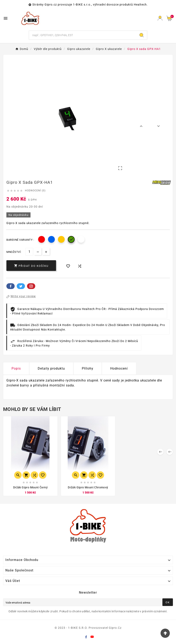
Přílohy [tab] (88, 368)
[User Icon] (160, 18)
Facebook (11, 286)
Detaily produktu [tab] (51, 368)
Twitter (21, 286)
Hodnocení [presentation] (119, 368)
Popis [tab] (16, 368)
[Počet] (29, 252)
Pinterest (31, 286)
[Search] (142, 35)
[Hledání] (83, 35)
